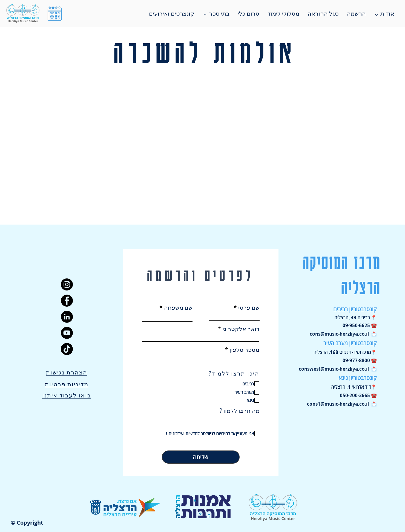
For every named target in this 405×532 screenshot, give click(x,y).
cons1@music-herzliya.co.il (338, 404)
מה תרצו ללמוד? (240, 411)
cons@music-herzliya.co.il (339, 334)
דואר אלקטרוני (241, 329)
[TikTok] (67, 349)
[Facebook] (67, 301)
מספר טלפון (244, 350)
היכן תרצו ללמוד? (234, 373)
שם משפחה (178, 308)
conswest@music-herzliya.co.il (334, 369)
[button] (55, 14)
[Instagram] (67, 284)
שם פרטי (249, 308)
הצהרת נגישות (67, 372)
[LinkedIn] (67, 317)
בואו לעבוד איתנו (67, 395)
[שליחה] (201, 457)
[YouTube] (67, 333)
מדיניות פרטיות (67, 384)
